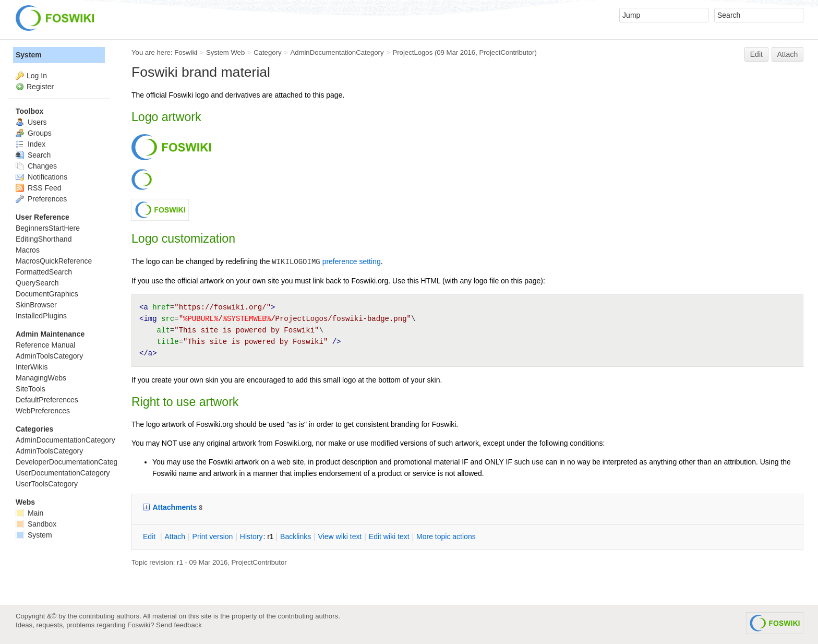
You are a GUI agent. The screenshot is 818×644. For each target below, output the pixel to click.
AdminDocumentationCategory (337, 52)
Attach (788, 54)
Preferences (41, 199)
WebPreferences (43, 411)
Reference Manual (45, 345)
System (29, 55)
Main (29, 513)
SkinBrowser (36, 305)
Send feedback (179, 625)
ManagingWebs (41, 378)
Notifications (41, 177)
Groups (34, 133)
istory (251, 536)
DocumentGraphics (47, 294)
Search (33, 155)
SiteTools (31, 389)
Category (267, 52)
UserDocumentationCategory (63, 473)
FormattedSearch (44, 272)
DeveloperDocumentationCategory (72, 462)
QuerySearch (37, 283)
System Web (225, 52)
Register (40, 87)
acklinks (296, 536)
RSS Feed (38, 188)
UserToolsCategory (47, 484)
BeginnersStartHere (48, 228)
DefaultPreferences (47, 400)
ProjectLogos (412, 52)
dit (150, 536)
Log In (37, 76)
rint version (213, 536)
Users (31, 122)
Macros (28, 250)
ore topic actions (446, 536)
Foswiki (186, 52)
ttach (175, 536)
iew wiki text (340, 536)
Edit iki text (389, 536)
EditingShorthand (44, 239)
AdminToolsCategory (49, 356)
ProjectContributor (507, 52)
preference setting (352, 261)
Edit (756, 54)
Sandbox (36, 524)
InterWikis (32, 367)
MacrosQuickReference (54, 261)
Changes (36, 166)
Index (31, 144)
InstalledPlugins (41, 316)
